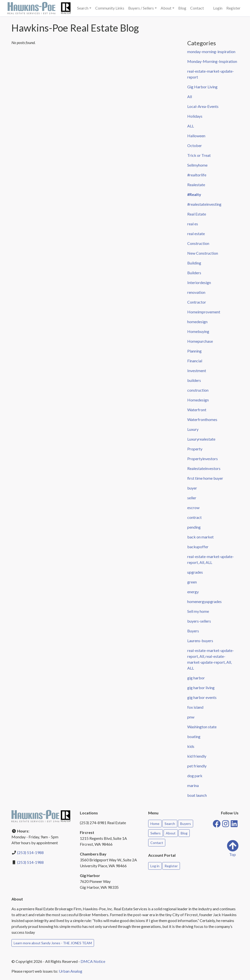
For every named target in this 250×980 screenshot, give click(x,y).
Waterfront (197, 410)
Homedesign (198, 400)
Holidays (195, 116)
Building (194, 263)
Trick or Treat (199, 155)
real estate (196, 234)
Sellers (156, 833)
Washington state (202, 727)
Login (218, 8)
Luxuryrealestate (201, 439)
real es (193, 224)
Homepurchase (200, 341)
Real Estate (197, 214)
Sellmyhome (197, 165)
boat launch (197, 795)
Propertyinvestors (203, 459)
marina (193, 785)
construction (198, 390)
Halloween (196, 136)
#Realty (194, 194)
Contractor (197, 302)
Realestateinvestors (204, 468)
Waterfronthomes (202, 419)
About (171, 833)
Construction (198, 243)
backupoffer (198, 547)
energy (193, 592)
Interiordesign (199, 282)
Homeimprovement (204, 312)
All (190, 97)
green (192, 582)
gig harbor (196, 678)
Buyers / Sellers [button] (141, 8)
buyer (192, 488)
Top (233, 848)
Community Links (110, 8)
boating (194, 736)
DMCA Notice (93, 961)
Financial (195, 361)
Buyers (193, 631)
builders (194, 380)
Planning (194, 351)
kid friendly (197, 756)
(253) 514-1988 (30, 852)
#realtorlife (197, 175)
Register (233, 8)
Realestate (196, 185)
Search (170, 824)
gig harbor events (202, 697)
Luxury (193, 429)
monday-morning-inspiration (211, 51)
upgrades (195, 572)
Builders (194, 273)
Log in (155, 866)
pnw (191, 717)
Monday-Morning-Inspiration (212, 61)
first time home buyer (205, 478)
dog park (195, 776)
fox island (195, 707)
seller (192, 498)
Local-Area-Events (203, 106)
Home (155, 824)
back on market (200, 537)
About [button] (166, 8)
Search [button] (83, 8)
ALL (191, 126)
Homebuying (198, 331)
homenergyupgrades (204, 601)
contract (194, 517)
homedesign (197, 322)
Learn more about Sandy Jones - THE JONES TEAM (53, 943)
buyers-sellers (199, 621)
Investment (197, 370)
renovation (196, 292)
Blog (182, 8)
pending (194, 527)
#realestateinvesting (204, 204)
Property (195, 449)
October (195, 145)
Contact (197, 8)
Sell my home (198, 611)
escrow (193, 507)
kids (191, 746)
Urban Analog (71, 971)
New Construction (203, 253)
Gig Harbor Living (202, 87)
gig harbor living (201, 688)
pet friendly (197, 766)
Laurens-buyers (200, 641)
